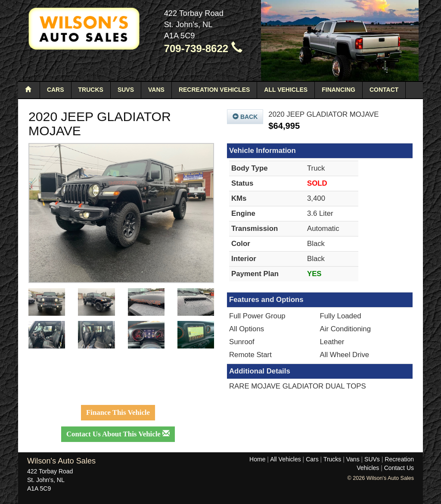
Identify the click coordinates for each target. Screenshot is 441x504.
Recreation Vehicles (214, 90)
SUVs (126, 90)
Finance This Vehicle (118, 412)
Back (245, 117)
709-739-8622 (203, 48)
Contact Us (399, 468)
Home (257, 459)
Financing (339, 90)
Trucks (91, 90)
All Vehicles (286, 90)
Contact (384, 90)
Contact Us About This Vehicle (118, 434)
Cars (56, 90)
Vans (156, 90)
